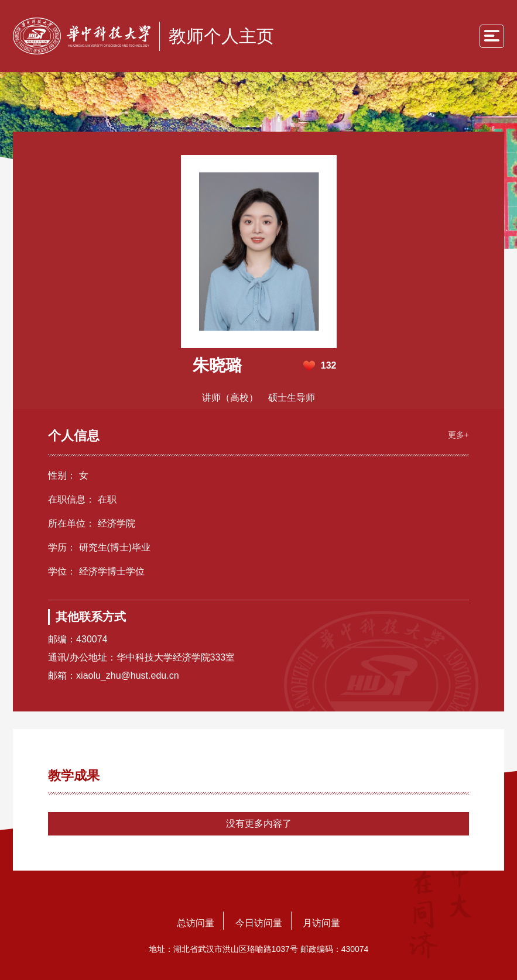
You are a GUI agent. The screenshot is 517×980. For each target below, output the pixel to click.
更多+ (458, 435)
